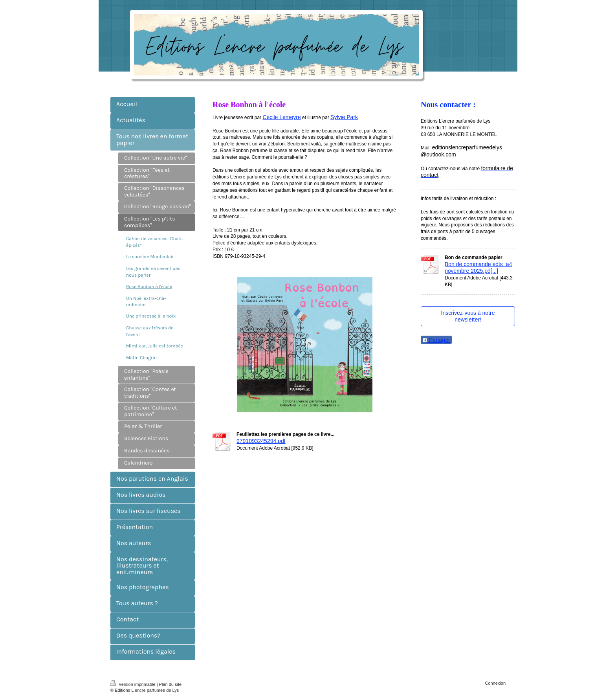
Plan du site (170, 684)
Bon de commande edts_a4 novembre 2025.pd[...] (478, 268)
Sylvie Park (344, 117)
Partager (436, 340)
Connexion (495, 683)
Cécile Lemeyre (281, 117)
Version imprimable (134, 684)
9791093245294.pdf (261, 441)
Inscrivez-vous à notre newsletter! (468, 316)
